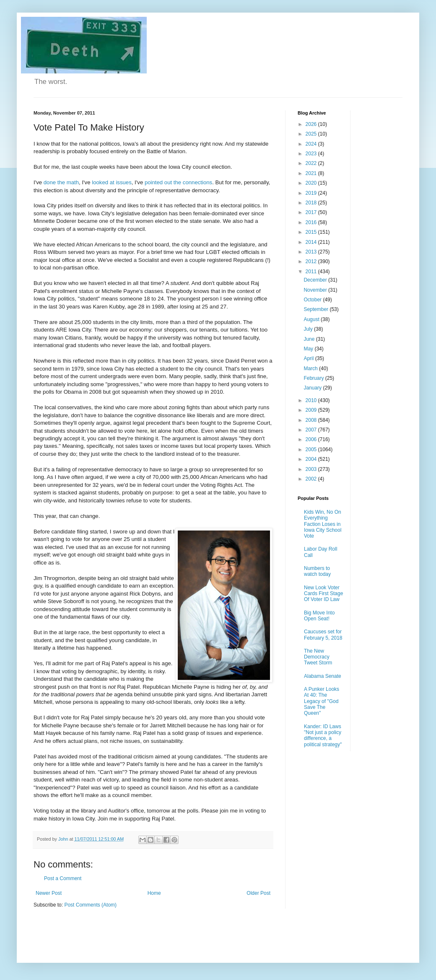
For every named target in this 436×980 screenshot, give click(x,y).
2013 (312, 252)
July (309, 329)
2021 (312, 173)
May (309, 349)
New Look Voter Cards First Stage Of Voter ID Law (323, 594)
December (316, 280)
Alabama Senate (323, 676)
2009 (312, 410)
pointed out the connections (178, 182)
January (313, 388)
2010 (312, 400)
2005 (312, 449)
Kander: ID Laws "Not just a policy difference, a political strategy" (323, 736)
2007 (312, 430)
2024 (312, 144)
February (314, 378)
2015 (312, 232)
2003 (312, 469)
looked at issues (112, 182)
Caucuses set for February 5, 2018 (323, 635)
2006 (312, 439)
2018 (312, 203)
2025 (312, 134)
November (316, 290)
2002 (312, 479)
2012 (312, 261)
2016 (312, 222)
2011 (312, 272)
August (312, 319)
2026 (312, 124)
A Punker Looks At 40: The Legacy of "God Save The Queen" (322, 701)
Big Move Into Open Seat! (319, 616)
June (310, 339)
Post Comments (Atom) (90, 905)
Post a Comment (63, 878)
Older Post (258, 893)
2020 (312, 183)
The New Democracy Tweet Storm (318, 657)
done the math (61, 182)
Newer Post (49, 893)
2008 (312, 420)
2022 (312, 163)
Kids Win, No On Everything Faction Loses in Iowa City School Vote (323, 524)
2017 (312, 212)
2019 (312, 193)
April (309, 358)
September (317, 309)
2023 (312, 154)
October (313, 300)
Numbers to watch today (317, 571)
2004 (312, 459)
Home (154, 893)
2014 (312, 242)
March (311, 368)
